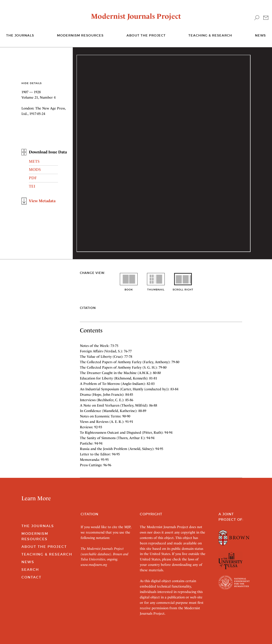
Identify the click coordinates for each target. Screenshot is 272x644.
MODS (35, 170)
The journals (20, 35)
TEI (32, 186)
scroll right (183, 288)
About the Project (146, 35)
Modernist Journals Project (136, 16)
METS (34, 161)
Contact (31, 577)
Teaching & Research (210, 35)
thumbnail (156, 288)
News (260, 35)
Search (30, 570)
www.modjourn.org (94, 565)
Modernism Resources (80, 35)
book (129, 288)
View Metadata (42, 201)
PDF (33, 178)
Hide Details (32, 83)
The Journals (38, 526)
